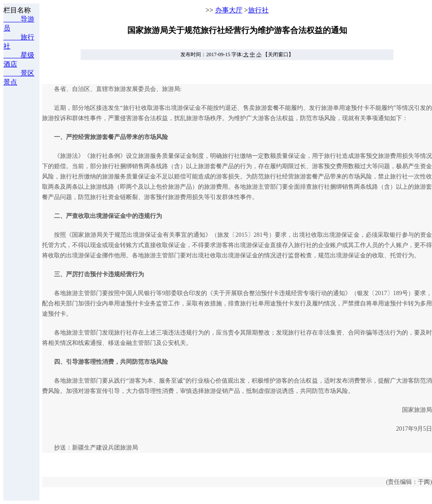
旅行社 (258, 10)
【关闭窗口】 (278, 54)
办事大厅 (229, 10)
